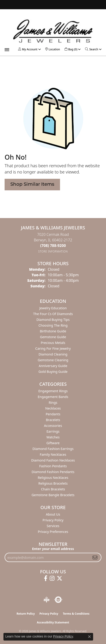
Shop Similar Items (32, 185)
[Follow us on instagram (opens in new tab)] (52, 578)
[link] (53, 49)
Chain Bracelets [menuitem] (53, 489)
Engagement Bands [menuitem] (53, 397)
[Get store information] (53, 251)
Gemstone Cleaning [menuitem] (53, 360)
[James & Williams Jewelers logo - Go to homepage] (53, 31)
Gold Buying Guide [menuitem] (53, 372)
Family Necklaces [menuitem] (53, 454)
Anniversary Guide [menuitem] (53, 366)
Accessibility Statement (53, 622)
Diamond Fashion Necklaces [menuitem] (53, 460)
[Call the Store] (53, 246)
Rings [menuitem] (53, 402)
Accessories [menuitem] (53, 426)
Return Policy (26, 614)
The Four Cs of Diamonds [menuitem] (53, 314)
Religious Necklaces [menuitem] (53, 478)
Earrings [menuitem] (53, 431)
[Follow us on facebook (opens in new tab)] (46, 578)
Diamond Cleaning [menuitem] (53, 354)
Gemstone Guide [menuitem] (53, 337)
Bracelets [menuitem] (53, 420)
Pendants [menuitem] (53, 414)
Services (53, 526)
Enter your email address (53, 549)
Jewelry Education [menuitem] (53, 308)
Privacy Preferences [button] (53, 532)
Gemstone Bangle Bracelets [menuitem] (53, 495)
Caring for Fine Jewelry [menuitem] (53, 348)
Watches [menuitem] (53, 437)
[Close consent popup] (89, 637)
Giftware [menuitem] (53, 443)
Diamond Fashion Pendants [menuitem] (53, 472)
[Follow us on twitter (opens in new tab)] (60, 578)
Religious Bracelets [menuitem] (53, 483)
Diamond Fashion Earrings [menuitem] (53, 449)
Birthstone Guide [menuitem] (53, 331)
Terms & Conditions (76, 614)
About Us (53, 514)
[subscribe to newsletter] (95, 557)
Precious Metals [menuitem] (53, 343)
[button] (28, 49)
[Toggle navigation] (7, 50)
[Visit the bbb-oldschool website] (46, 600)
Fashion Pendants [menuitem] (53, 466)
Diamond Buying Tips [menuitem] (53, 320)
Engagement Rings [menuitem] (53, 391)
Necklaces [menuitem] (53, 408)
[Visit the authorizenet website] (58, 600)
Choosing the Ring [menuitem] (53, 325)
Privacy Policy (53, 520)
